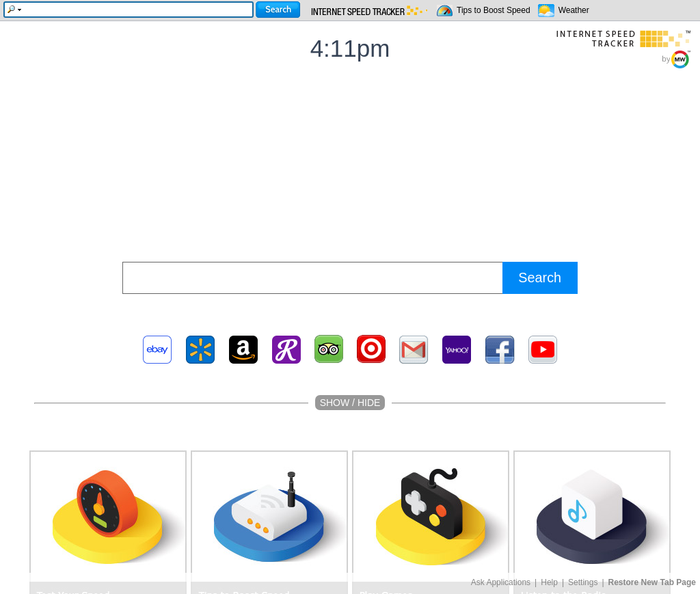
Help (549, 582)
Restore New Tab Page (652, 582)
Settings (583, 582)
